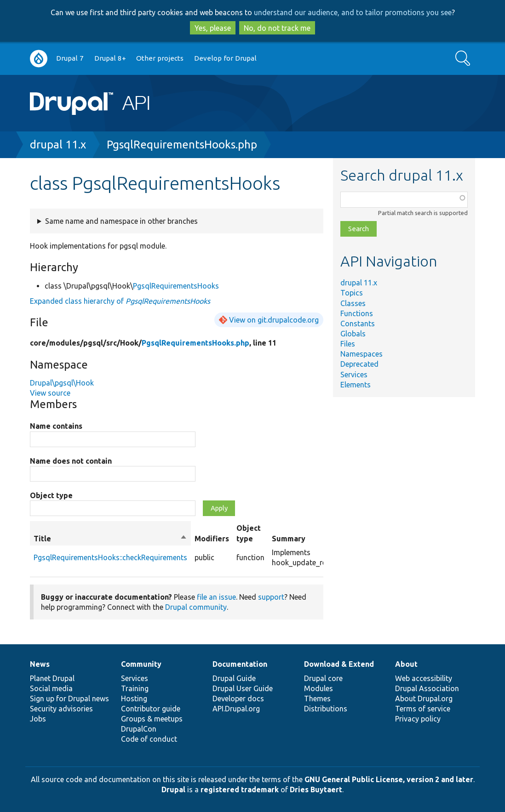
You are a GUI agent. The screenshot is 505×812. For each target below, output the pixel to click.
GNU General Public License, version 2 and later (389, 779)
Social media (51, 688)
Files (348, 344)
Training (135, 688)
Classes (353, 303)
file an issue (216, 597)
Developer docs (238, 698)
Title (110, 539)
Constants (358, 324)
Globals (353, 334)
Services (354, 375)
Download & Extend (339, 664)
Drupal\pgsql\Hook (62, 383)
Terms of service (423, 709)
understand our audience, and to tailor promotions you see (353, 12)
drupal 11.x (58, 145)
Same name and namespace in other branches (121, 221)
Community (141, 664)
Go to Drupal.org (39, 59)
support (271, 597)
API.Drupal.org (236, 709)
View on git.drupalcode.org (274, 320)
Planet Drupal (52, 678)
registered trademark (240, 789)
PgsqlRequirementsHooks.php (182, 145)
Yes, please (213, 28)
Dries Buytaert (316, 789)
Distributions (326, 709)
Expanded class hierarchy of (120, 301)
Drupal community (196, 607)
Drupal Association (427, 688)
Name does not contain (71, 461)
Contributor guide (151, 709)
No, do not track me (277, 28)
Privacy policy (418, 719)
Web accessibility (424, 678)
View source (50, 393)
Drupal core (323, 678)
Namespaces (362, 354)
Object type (51, 495)
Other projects (160, 58)
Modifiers (212, 539)
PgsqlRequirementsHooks (176, 286)
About (406, 664)
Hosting (134, 698)
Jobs (38, 719)
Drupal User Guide (243, 688)
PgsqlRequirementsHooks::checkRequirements (110, 557)
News (40, 664)
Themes (317, 698)
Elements (356, 385)
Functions (357, 313)
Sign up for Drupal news (69, 698)
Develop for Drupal (225, 58)
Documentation (240, 664)
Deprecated (359, 364)
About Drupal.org (424, 698)
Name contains (56, 426)
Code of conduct (149, 739)
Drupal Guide (234, 678)
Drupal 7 (70, 58)
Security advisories (61, 709)
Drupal (173, 789)
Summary (289, 539)
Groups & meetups (152, 719)
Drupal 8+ (110, 58)
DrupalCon (139, 729)
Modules (318, 688)
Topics (352, 293)
